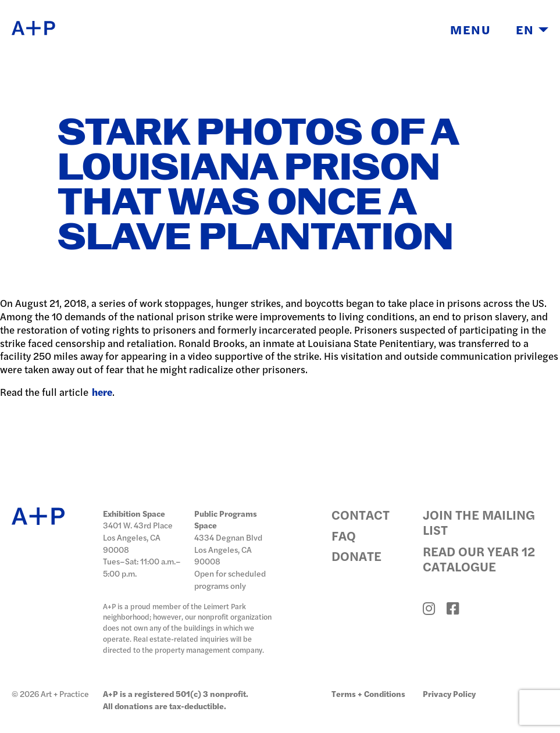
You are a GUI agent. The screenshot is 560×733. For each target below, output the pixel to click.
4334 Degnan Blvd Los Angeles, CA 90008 (228, 549)
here (102, 392)
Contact (361, 515)
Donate (356, 556)
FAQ (344, 536)
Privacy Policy (449, 693)
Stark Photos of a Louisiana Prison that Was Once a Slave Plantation (258, 186)
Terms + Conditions (368, 693)
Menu (470, 29)
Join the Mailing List (479, 522)
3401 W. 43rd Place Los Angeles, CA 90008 (138, 537)
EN (532, 29)
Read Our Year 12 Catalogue (479, 559)
